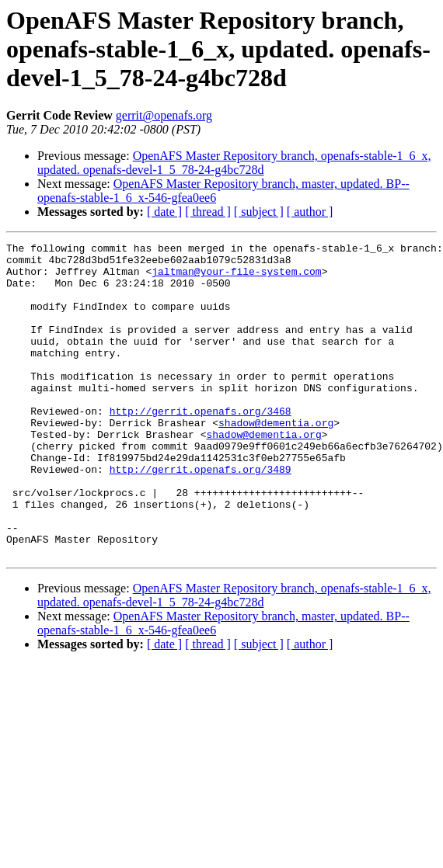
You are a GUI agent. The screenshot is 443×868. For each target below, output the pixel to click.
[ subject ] (259, 212)
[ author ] (310, 212)
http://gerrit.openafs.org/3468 (201, 446)
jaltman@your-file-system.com (236, 278)
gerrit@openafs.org (164, 115)
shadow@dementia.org (276, 460)
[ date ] (164, 212)
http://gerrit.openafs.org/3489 (201, 516)
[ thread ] (208, 212)
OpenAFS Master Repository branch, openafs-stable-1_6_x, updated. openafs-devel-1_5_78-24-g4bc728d (234, 163)
